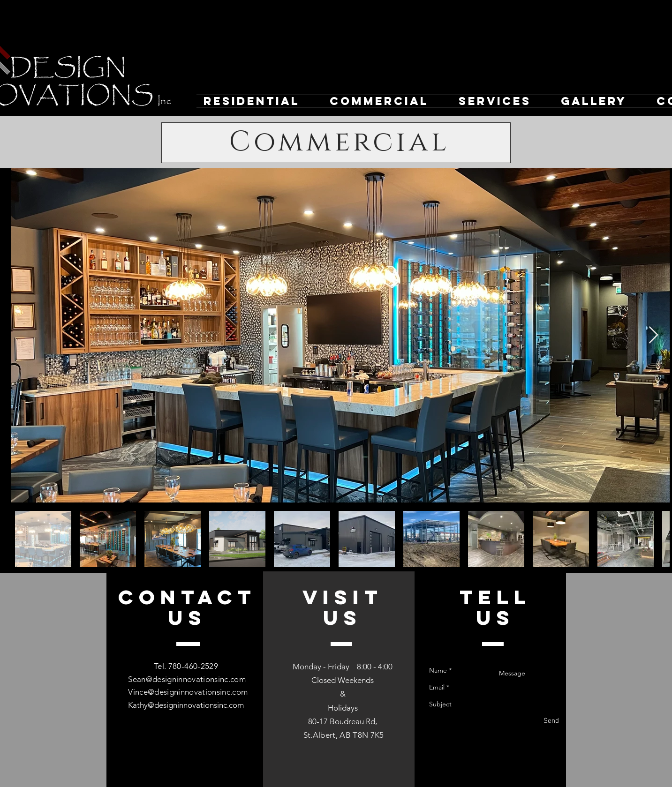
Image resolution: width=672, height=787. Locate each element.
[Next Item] (653, 335)
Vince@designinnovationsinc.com (188, 692)
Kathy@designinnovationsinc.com (186, 705)
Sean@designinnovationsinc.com (187, 679)
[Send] (551, 721)
